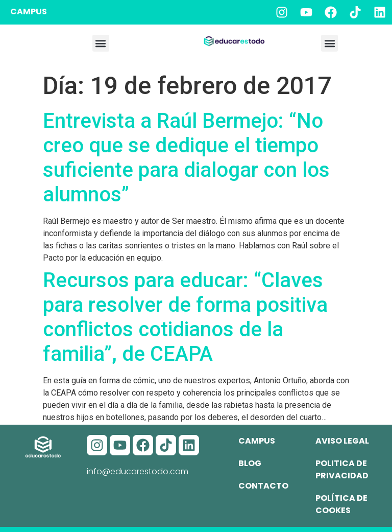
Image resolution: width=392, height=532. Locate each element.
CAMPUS (29, 11)
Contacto (263, 486)
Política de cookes (341, 504)
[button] (101, 43)
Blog (250, 463)
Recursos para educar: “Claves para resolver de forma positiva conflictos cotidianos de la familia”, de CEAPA (185, 317)
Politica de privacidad (342, 469)
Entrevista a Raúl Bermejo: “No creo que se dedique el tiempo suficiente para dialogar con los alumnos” (186, 158)
